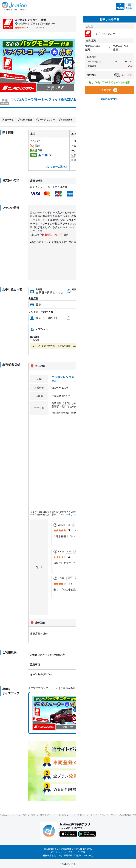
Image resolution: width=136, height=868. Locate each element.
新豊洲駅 (44, 815)
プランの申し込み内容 (71, 515)
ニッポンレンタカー (63, 815)
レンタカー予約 (19, 815)
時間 (74, 290)
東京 (33, 815)
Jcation (3, 815)
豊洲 (80, 815)
